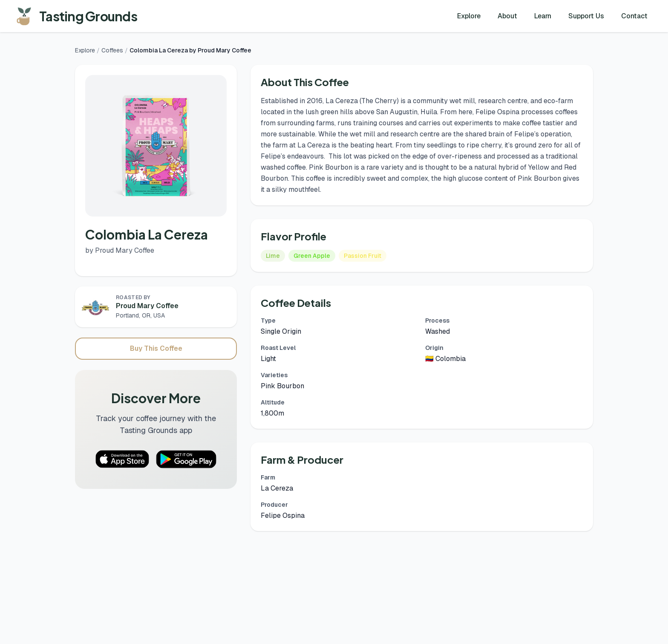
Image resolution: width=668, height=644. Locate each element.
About (507, 16)
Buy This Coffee (156, 348)
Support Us (586, 16)
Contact (634, 16)
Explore (469, 16)
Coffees (112, 50)
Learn (543, 16)
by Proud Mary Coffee (120, 250)
